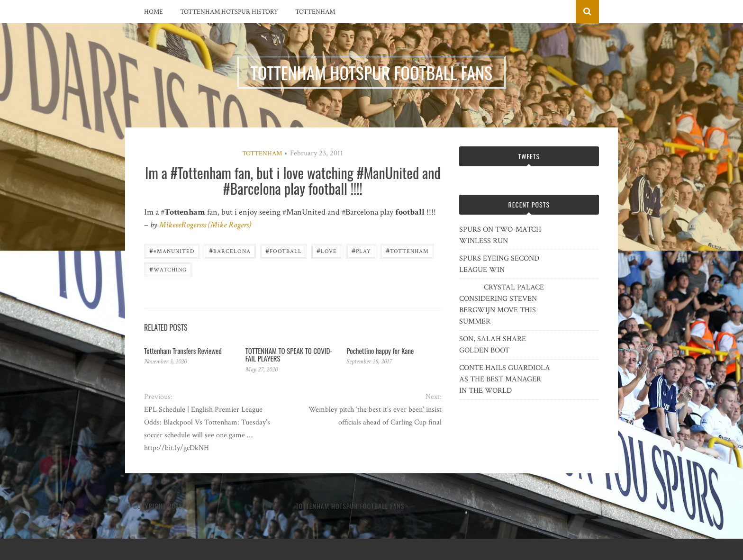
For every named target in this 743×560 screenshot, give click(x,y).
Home (154, 12)
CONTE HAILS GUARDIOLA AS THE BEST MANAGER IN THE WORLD (505, 379)
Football (284, 250)
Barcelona (230, 250)
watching (168, 269)
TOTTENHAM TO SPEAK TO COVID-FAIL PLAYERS (289, 355)
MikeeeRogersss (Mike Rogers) (205, 225)
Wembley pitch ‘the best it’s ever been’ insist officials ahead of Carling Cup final (375, 416)
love (327, 250)
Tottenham (315, 12)
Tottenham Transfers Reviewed (183, 351)
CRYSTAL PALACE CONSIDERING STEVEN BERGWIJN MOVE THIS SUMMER (502, 304)
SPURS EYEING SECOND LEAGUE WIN (499, 264)
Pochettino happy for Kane (380, 351)
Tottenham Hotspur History (229, 12)
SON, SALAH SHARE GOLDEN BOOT (493, 345)
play (361, 250)
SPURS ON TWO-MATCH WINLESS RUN (500, 235)
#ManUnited (172, 250)
